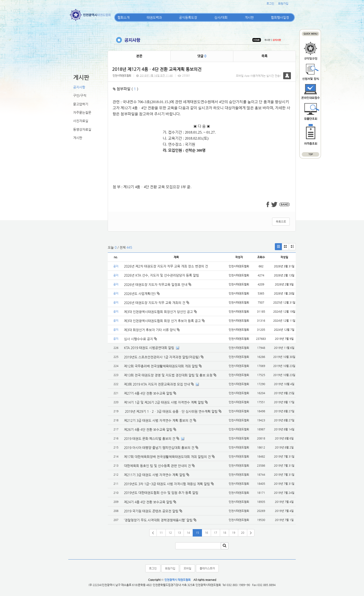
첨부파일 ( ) (126, 89)
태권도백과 (154, 17)
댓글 (202, 56)
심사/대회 (221, 17)
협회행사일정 (280, 17)
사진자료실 (81, 121)
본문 (139, 56)
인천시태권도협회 (122, 76)
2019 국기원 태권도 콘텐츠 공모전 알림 (151, 511)
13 (179, 533)
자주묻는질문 (82, 112)
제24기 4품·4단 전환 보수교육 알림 (148, 502)
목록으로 (281, 222)
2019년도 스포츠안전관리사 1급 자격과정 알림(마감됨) (162, 357)
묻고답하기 (81, 104)
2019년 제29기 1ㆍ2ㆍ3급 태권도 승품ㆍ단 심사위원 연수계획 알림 (171, 411)
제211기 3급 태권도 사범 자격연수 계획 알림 (155, 475)
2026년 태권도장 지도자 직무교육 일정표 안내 (158, 285)
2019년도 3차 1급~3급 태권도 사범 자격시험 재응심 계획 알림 (167, 484)
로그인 (270, 3)
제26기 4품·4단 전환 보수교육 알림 (148, 429)
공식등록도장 (188, 17)
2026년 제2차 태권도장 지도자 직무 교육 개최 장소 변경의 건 (166, 266)
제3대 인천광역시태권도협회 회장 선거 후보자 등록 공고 (164, 321)
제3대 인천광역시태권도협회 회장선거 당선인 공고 (160, 312)
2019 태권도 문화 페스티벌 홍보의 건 (150, 439)
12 (170, 533)
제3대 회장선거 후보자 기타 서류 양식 (152, 330)
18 (224, 533)
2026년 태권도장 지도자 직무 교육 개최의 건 (157, 303)
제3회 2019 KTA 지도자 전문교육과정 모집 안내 (157, 384)
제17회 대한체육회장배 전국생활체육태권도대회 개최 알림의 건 (167, 457)
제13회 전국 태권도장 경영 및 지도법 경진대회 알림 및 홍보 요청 (168, 375)
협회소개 (123, 17)
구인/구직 (80, 95)
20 (243, 533)
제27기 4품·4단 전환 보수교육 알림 (148, 393)
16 (206, 533)
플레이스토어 (207, 568)
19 (234, 533)
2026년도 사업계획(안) (142, 294)
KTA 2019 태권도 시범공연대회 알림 (149, 348)
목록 (264, 56)
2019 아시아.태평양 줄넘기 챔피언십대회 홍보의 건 (159, 448)
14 (188, 533)
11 (161, 533)
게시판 (249, 17)
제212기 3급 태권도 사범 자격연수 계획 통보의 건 (158, 420)
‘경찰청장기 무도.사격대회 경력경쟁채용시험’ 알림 (158, 520)
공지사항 (79, 87)
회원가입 (283, 3)
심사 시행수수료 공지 (140, 339)
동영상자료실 (82, 129)
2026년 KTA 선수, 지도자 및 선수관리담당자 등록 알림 (161, 275)
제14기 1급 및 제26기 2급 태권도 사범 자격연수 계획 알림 (164, 402)
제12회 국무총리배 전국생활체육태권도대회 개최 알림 (161, 366)
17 (215, 533)
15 (197, 533)
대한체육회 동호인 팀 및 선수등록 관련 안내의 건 (157, 466)
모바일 (187, 568)
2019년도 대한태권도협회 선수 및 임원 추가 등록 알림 (161, 493)
